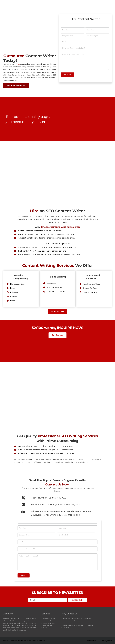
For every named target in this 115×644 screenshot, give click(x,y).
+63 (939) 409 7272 (57, 498)
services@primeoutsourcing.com (63, 504)
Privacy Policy (107, 641)
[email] (47, 600)
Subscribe (77, 600)
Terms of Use (91, 641)
